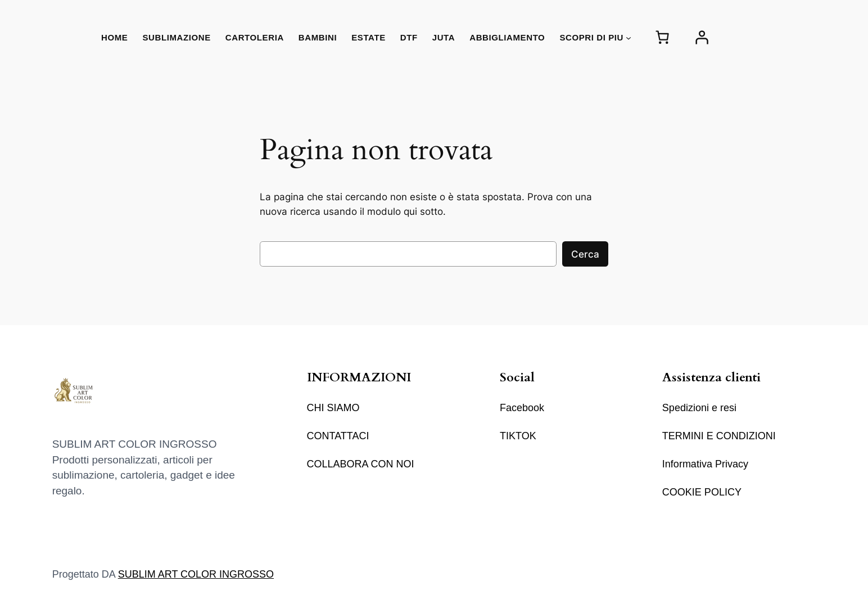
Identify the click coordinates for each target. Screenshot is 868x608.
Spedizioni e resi (699, 408)
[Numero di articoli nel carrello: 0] (662, 37)
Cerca (585, 254)
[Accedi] (702, 37)
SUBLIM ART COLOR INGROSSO (196, 574)
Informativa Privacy (705, 464)
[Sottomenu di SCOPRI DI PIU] (629, 37)
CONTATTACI (338, 436)
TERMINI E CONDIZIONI (719, 436)
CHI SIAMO (333, 408)
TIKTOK (518, 436)
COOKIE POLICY (702, 492)
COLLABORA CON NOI (361, 464)
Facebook (522, 408)
